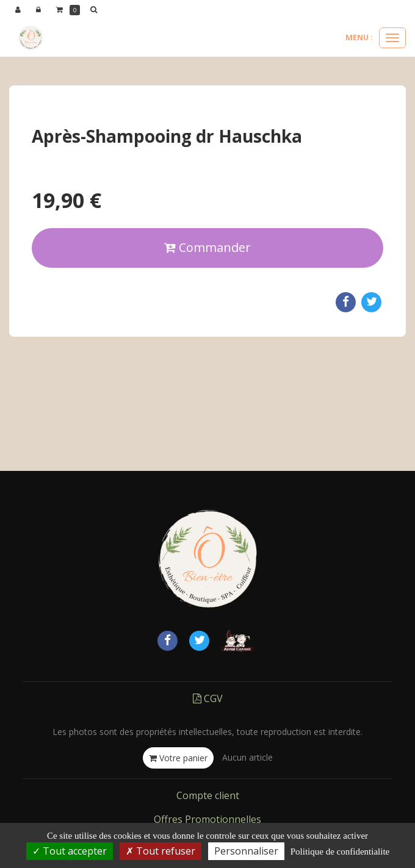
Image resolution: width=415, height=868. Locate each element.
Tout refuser (161, 851)
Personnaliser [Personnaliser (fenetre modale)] (246, 851)
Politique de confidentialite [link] (340, 852)
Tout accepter (70, 851)
